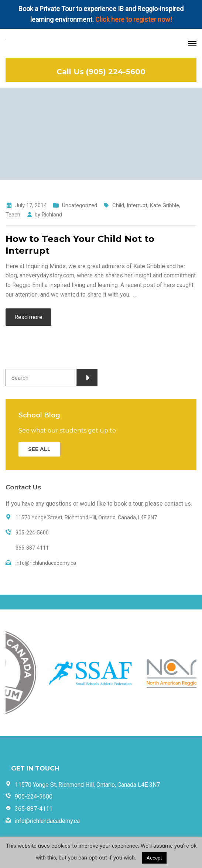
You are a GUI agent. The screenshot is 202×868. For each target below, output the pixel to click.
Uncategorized (80, 205)
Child (118, 205)
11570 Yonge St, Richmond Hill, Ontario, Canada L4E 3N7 (87, 785)
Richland (52, 215)
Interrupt (137, 205)
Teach (13, 215)
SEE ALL (39, 449)
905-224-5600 (34, 797)
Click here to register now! (134, 19)
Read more (28, 317)
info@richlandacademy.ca (47, 821)
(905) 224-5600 (116, 72)
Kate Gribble (165, 205)
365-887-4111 (34, 809)
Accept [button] (154, 858)
